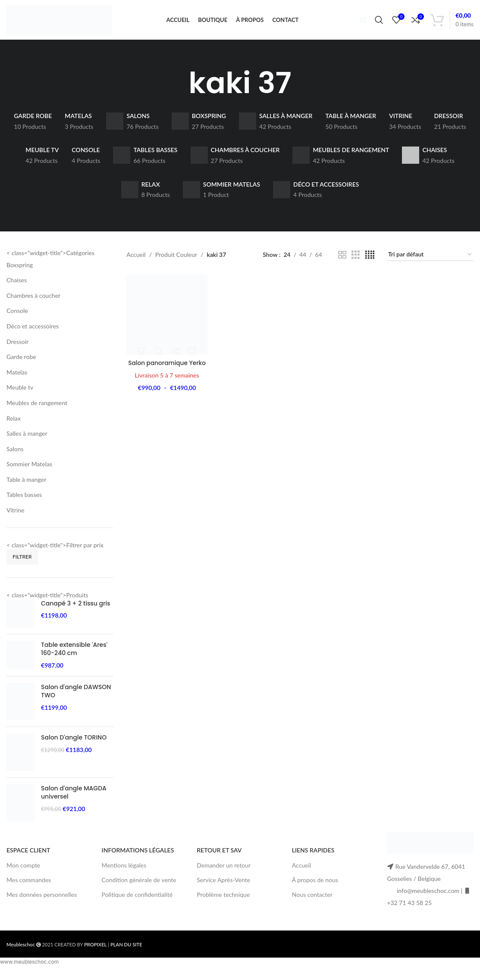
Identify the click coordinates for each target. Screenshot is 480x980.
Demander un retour (224, 870)
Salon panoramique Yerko (167, 368)
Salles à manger (27, 439)
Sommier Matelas (29, 470)
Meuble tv (20, 393)
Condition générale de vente (139, 885)
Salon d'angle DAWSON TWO (76, 697)
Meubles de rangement (37, 408)
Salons (15, 454)
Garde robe (21, 362)
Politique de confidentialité (137, 900)
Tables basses (24, 500)
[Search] (379, 23)
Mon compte (23, 870)
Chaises (17, 286)
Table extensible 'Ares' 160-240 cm (74, 655)
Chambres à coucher (33, 301)
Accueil (136, 260)
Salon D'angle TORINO (74, 743)
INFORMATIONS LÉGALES (138, 856)
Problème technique (223, 900)
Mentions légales (124, 870)
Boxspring (20, 270)
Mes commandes (29, 885)
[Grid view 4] (370, 261)
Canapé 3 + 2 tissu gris (76, 609)
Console (17, 316)
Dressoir (17, 347)
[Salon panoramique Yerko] (166, 320)
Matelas (17, 378)
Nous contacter (312, 900)
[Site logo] (59, 22)
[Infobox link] (359, 22)
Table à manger (26, 485)
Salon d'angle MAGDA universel (74, 798)
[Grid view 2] (342, 261)
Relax (14, 423)
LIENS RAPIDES (313, 856)
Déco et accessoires (33, 332)
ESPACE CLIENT (28, 856)
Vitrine (16, 516)
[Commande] (430, 261)
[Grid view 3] (356, 261)
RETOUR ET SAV (219, 856)
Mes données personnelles (42, 900)
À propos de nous (315, 885)
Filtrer (22, 562)
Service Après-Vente (223, 885)
